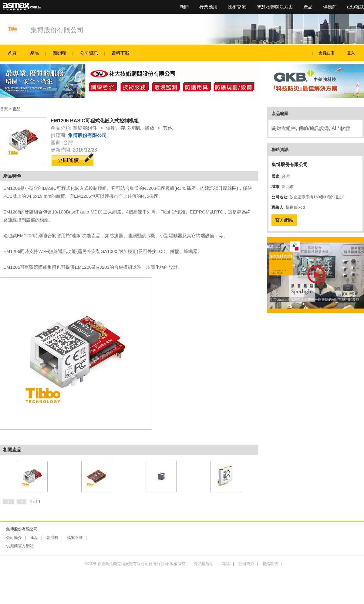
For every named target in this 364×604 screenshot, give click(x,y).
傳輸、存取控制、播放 (130, 128)
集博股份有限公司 (57, 30)
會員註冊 (326, 53)
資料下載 (120, 53)
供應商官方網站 (20, 546)
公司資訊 (89, 53)
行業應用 (208, 7)
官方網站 (284, 220)
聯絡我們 (270, 564)
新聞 (184, 7)
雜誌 (226, 564)
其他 (168, 128)
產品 (308, 7)
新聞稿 (60, 53)
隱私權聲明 (204, 564)
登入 (351, 53)
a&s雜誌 (356, 7)
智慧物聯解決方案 (275, 7)
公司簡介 (14, 538)
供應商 (330, 7)
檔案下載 (75, 538)
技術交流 (237, 7)
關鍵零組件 (85, 128)
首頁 (12, 53)
